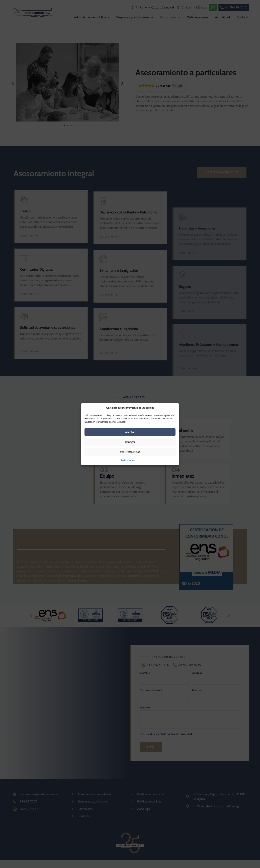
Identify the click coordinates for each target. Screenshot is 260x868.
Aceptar (130, 432)
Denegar (130, 442)
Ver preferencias (130, 452)
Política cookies (128, 460)
